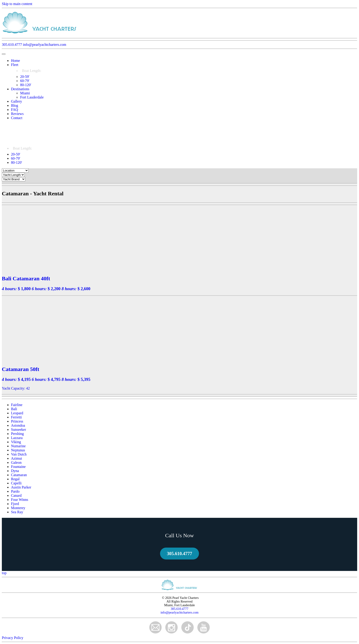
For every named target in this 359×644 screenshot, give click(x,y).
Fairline (17, 405)
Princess (17, 421)
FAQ (15, 110)
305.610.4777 (12, 45)
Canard (16, 495)
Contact (17, 118)
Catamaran (19, 475)
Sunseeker (19, 430)
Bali (14, 409)
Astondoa (18, 425)
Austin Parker (21, 487)
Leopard (17, 413)
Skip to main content (17, 4)
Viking (16, 442)
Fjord (15, 504)
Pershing (17, 434)
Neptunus (18, 450)
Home (15, 61)
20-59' (25, 77)
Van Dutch (19, 454)
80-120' (26, 85)
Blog (15, 105)
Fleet (15, 65)
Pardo (15, 491)
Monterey (18, 508)
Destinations (20, 89)
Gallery (16, 101)
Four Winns (20, 500)
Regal (15, 479)
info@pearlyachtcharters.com (45, 45)
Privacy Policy (13, 638)
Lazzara (17, 438)
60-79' (25, 81)
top (4, 573)
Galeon (16, 463)
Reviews (17, 114)
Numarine (18, 446)
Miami (25, 93)
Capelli (16, 483)
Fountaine (18, 467)
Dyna (15, 471)
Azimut (16, 458)
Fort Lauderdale (32, 97)
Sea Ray (17, 512)
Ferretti (16, 417)
